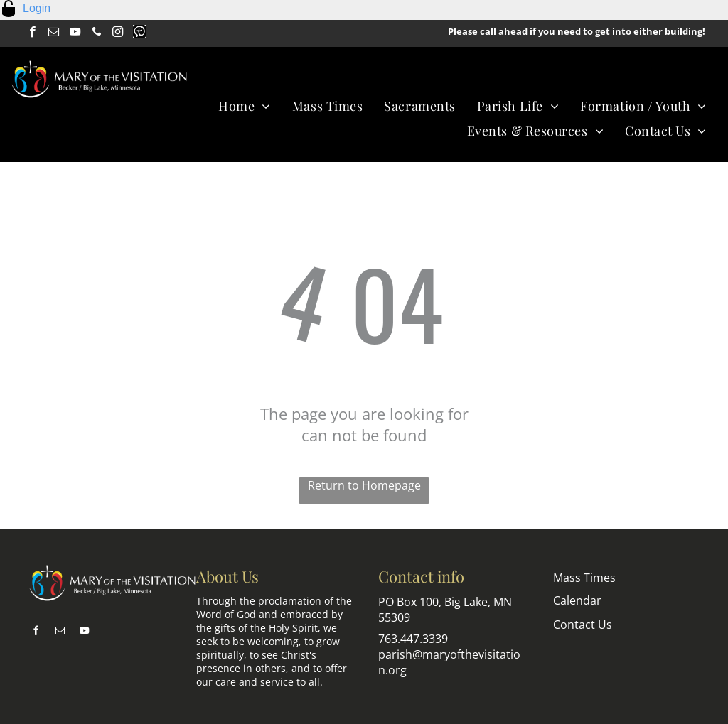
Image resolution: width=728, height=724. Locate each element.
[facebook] (32, 33)
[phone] (96, 33)
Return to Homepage (364, 485)
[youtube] (75, 33)
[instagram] (118, 33)
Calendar (577, 600)
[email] (54, 33)
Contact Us (583, 625)
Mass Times (584, 578)
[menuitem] (245, 106)
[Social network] (139, 33)
